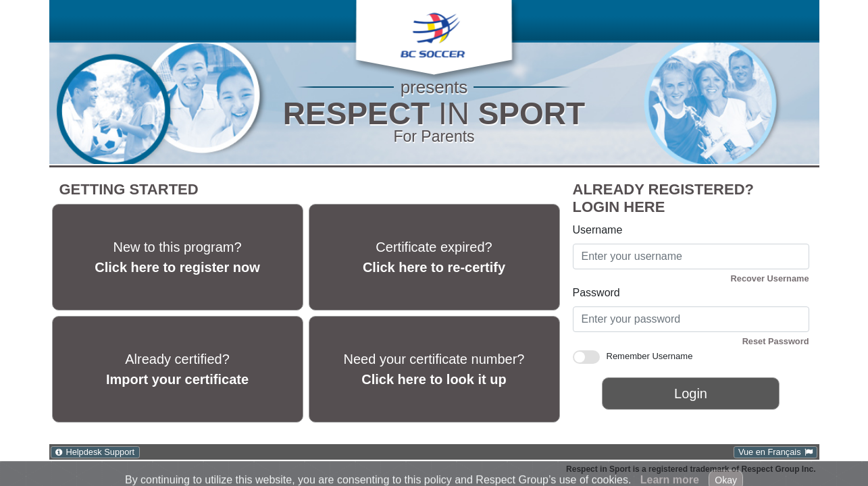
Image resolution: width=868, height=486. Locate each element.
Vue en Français (770, 452)
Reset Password (776, 341)
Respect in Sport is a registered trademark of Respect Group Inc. (691, 469)
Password (596, 293)
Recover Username (770, 278)
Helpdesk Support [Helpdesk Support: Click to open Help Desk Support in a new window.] (100, 452)
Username (598, 230)
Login (691, 394)
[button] (433, 32)
